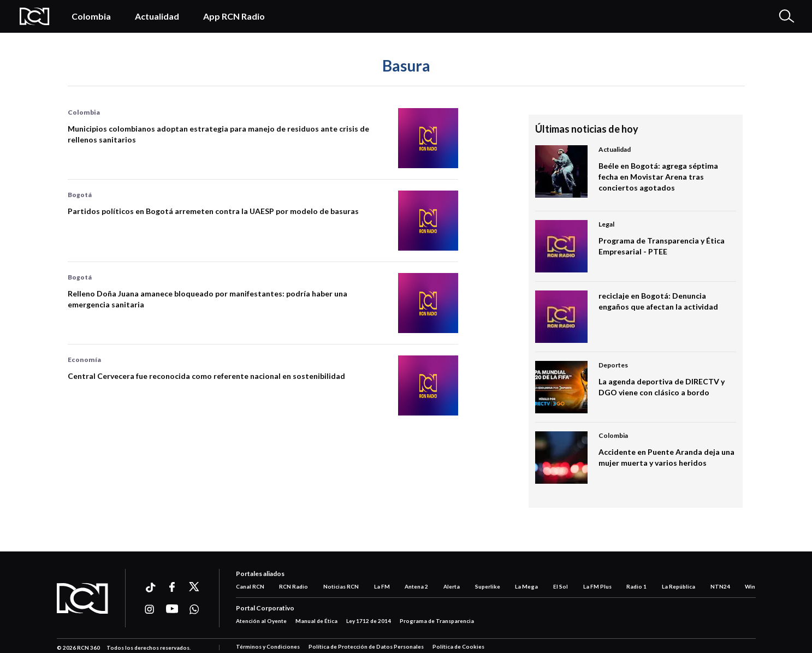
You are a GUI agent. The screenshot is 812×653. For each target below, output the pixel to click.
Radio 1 (636, 586)
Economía (84, 360)
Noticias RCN (341, 586)
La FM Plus (597, 586)
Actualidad (157, 16)
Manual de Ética (316, 621)
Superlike (488, 586)
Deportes (613, 365)
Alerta (452, 586)
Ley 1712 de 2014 (369, 621)
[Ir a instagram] (150, 609)
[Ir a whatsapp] (195, 609)
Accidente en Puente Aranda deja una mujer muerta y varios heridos (666, 457)
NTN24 (720, 586)
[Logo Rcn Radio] (35, 16)
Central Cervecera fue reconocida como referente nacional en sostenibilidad (206, 376)
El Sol (561, 586)
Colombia (91, 16)
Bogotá (80, 195)
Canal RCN (250, 586)
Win (750, 586)
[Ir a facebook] (172, 587)
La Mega (526, 586)
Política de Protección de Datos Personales (366, 646)
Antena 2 (416, 586)
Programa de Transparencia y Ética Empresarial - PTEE (662, 246)
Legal (606, 224)
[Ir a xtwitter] (195, 587)
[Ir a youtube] (172, 609)
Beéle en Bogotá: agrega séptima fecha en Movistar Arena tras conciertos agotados (658, 177)
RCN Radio (294, 586)
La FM (382, 586)
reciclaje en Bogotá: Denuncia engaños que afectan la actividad (658, 301)
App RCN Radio (234, 16)
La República (678, 586)
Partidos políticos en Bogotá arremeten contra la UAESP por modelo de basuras (213, 211)
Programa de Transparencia (437, 621)
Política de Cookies (458, 646)
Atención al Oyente (261, 621)
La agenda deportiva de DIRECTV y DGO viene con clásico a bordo (662, 387)
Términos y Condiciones (268, 646)
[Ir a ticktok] (150, 589)
